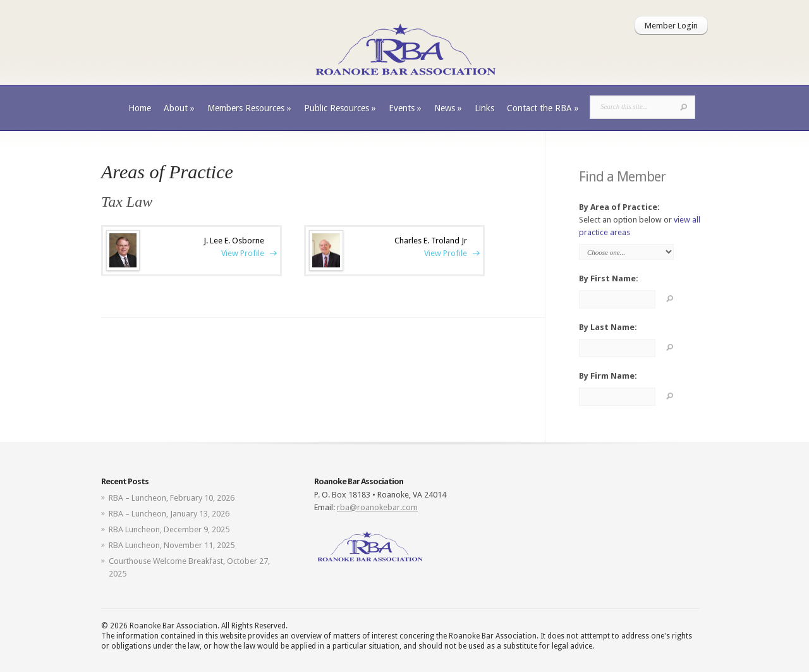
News (448, 108)
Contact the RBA (543, 108)
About (179, 108)
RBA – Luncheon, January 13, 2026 (169, 514)
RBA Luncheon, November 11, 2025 (172, 545)
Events (405, 108)
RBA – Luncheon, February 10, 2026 (172, 498)
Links (484, 108)
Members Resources (249, 108)
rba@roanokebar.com (377, 507)
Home (140, 108)
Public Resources (340, 108)
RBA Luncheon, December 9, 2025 (169, 529)
